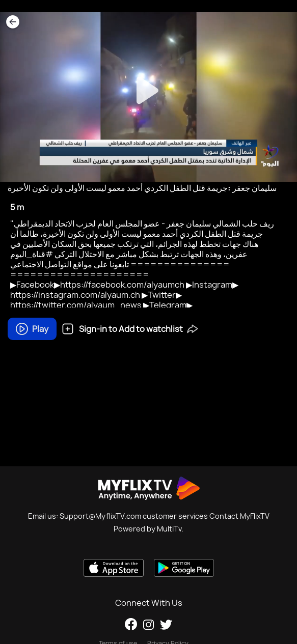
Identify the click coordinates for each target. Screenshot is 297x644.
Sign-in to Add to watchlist (122, 329)
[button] (193, 328)
